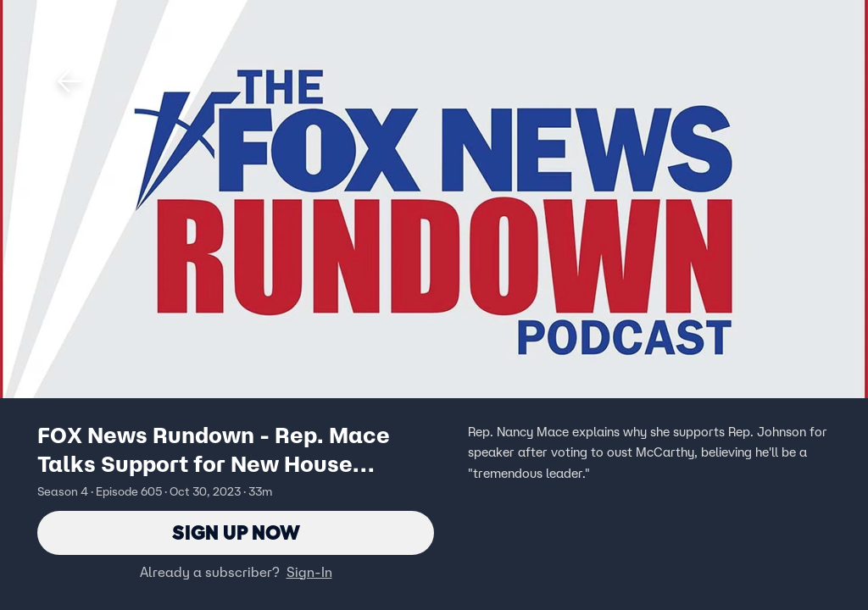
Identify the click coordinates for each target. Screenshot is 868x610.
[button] (70, 81)
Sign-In (309, 572)
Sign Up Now (236, 532)
